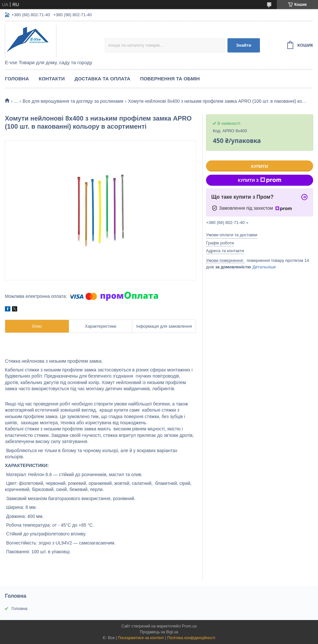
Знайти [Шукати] (244, 45)
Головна (17, 79)
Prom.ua (189, 626)
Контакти (52, 79)
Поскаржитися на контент (141, 638)
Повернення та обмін (170, 79)
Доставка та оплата (102, 79)
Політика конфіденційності (191, 638)
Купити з (260, 180)
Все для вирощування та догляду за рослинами (73, 101)
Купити (260, 166)
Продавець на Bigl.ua (159, 632)
